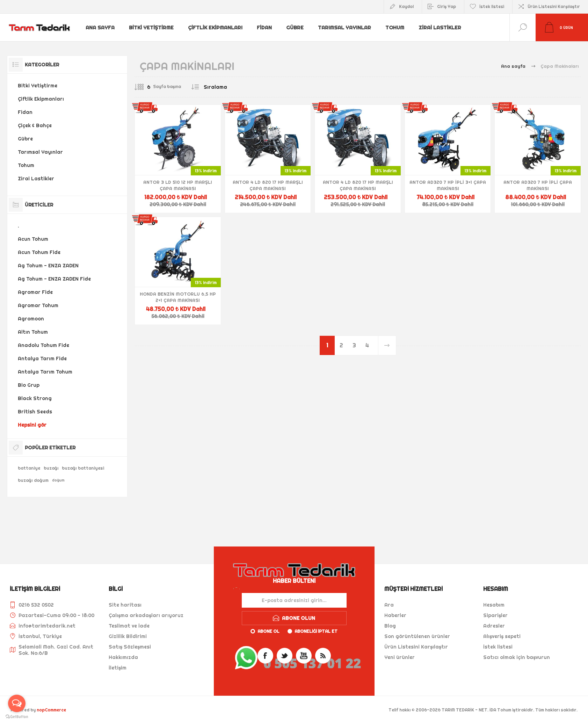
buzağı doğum (33, 480)
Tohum (396, 28)
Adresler (494, 626)
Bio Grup (29, 385)
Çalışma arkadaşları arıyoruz (146, 615)
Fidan (265, 28)
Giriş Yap (447, 6)
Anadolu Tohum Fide (43, 345)
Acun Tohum (33, 239)
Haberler (395, 615)
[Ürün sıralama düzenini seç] (230, 87)
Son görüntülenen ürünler (417, 636)
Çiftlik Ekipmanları (216, 28)
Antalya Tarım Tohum (45, 372)
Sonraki (387, 345)
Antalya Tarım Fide (42, 359)
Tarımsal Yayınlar (345, 28)
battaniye (29, 468)
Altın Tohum (33, 332)
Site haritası (125, 605)
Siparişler (495, 615)
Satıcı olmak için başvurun (517, 657)
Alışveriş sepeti (502, 636)
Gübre (296, 28)
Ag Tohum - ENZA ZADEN (48, 266)
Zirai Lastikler (441, 28)
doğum (58, 480)
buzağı (51, 468)
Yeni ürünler (400, 657)
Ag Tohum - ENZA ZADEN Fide (54, 279)
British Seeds (35, 412)
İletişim (118, 668)
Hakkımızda (123, 657)
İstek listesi (498, 647)
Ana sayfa (101, 28)
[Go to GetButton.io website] (17, 717)
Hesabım (494, 605)
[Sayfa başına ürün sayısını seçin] (143, 87)
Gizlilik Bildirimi (128, 636)
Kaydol (406, 6)
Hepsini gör (32, 425)
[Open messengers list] (17, 703)
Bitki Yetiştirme (152, 28)
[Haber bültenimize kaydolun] (294, 600)
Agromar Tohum (38, 305)
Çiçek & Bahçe (35, 125)
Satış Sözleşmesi (130, 647)
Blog (390, 626)
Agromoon (31, 319)
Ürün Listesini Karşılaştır (554, 6)
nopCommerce (51, 710)
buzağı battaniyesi (83, 468)
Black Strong (35, 398)
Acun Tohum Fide (39, 252)
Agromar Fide (35, 292)
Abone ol (268, 631)
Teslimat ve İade (129, 626)
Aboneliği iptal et (316, 631)
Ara (389, 605)
